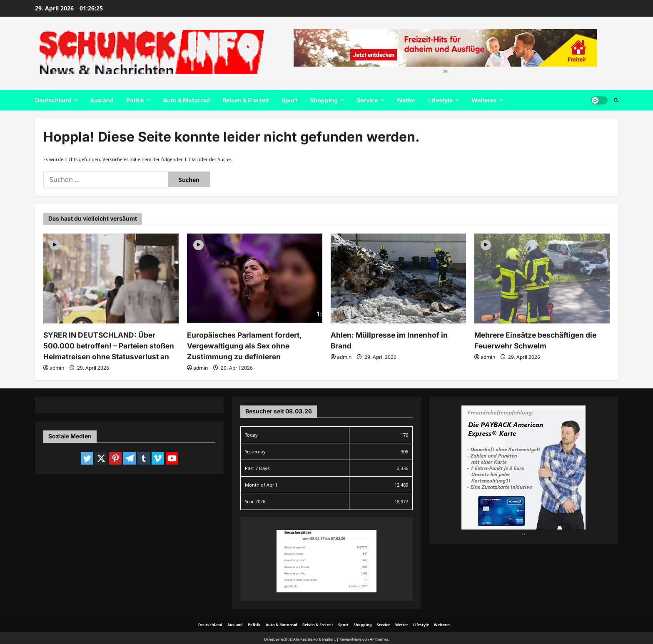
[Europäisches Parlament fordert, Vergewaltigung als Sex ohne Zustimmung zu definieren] (255, 279)
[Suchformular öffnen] (616, 100)
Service (367, 100)
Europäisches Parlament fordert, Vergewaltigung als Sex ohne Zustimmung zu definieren (240, 345)
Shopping (324, 100)
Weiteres (484, 100)
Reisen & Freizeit (246, 100)
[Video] (55, 245)
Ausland (102, 100)
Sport (289, 100)
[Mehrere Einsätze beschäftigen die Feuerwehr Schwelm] (542, 279)
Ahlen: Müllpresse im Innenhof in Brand (395, 335)
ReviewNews (350, 637)
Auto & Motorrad (186, 100)
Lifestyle (440, 100)
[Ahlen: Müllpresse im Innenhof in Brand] (398, 279)
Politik (135, 100)
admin (57, 365)
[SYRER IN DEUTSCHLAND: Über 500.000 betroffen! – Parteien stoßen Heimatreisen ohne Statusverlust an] (111, 279)
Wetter (406, 100)
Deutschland (53, 100)
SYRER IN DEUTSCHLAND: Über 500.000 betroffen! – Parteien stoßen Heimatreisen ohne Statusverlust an (111, 345)
